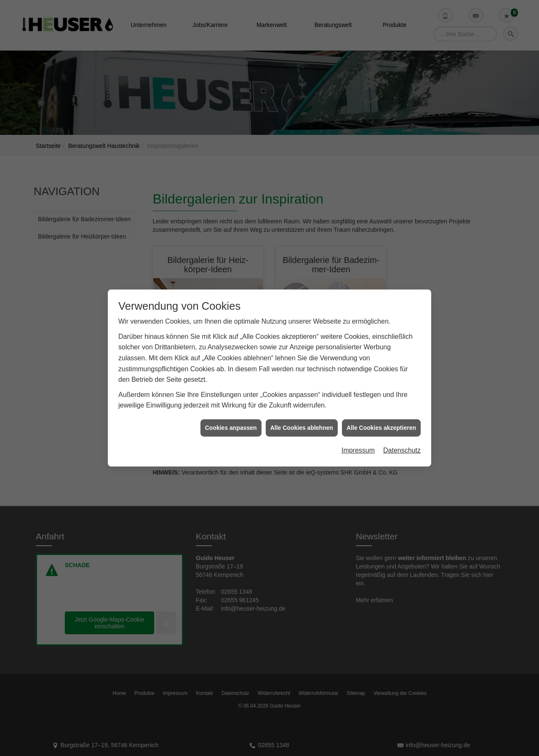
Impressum (358, 428)
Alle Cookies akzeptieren (381, 405)
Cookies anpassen (231, 405)
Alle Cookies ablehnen (302, 405)
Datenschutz (402, 428)
